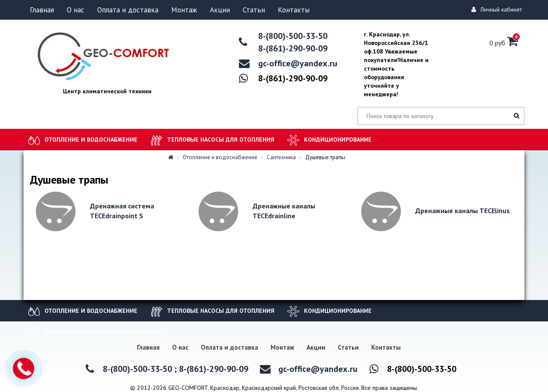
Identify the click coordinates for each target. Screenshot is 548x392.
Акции (220, 10)
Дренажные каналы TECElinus (463, 211)
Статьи (254, 10)
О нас (76, 10)
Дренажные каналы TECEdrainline (284, 211)
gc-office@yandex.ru (298, 63)
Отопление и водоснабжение (91, 140)
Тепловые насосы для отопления (221, 140)
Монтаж (184, 10)
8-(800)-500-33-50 (293, 36)
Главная (42, 10)
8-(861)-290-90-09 (293, 48)
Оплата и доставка (128, 10)
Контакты (294, 10)
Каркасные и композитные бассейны (104, 332)
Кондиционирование (338, 140)
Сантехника (278, 157)
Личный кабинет (498, 9)
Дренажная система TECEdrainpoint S (122, 211)
